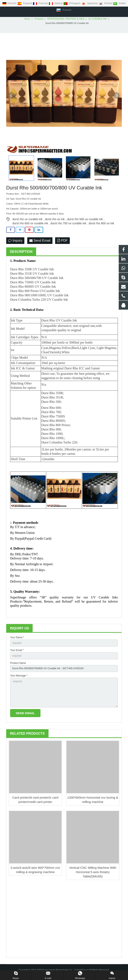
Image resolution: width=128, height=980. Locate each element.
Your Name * (17, 639)
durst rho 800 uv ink (101, 225)
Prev (12, 97)
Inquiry (15, 242)
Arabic (119, 3)
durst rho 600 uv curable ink (30, 225)
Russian (64, 10)
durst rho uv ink (55, 220)
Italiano (56, 3)
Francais (41, 3)
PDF (62, 242)
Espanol (25, 3)
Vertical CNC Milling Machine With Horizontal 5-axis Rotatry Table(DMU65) (93, 873)
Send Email (40, 242)
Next (116, 97)
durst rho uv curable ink (27, 220)
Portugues (72, 3)
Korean (106, 3)
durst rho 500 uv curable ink (85, 220)
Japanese (90, 3)
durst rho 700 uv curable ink (68, 225)
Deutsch (10, 3)
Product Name (18, 664)
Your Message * (19, 677)
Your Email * (17, 651)
